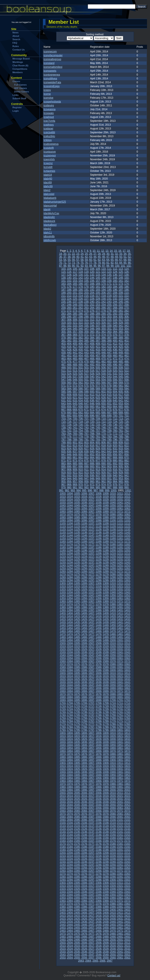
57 (78, 260)
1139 (106, 532)
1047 (91, 505)
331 (63, 326)
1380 (113, 604)
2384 (70, 907)
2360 (113, 898)
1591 (120, 667)
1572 (127, 661)
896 (69, 466)
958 (81, 481)
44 (95, 257)
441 (75, 353)
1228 (99, 559)
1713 (63, 706)
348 (92, 329)
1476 (84, 634)
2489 (106, 937)
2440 (113, 922)
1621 (120, 676)
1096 (84, 520)
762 (126, 431)
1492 (127, 637)
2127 (91, 829)
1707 (91, 703)
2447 (91, 925)
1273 (63, 574)
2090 (113, 817)
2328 (99, 889)
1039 (106, 502)
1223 (63, 559)
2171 (120, 841)
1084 (70, 517)
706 (81, 419)
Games (16, 81)
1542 (127, 652)
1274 (70, 574)
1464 (70, 631)
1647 (91, 685)
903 (109, 466)
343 (63, 329)
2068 (99, 811)
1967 (91, 781)
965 (121, 481)
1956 (84, 778)
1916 (84, 766)
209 (121, 293)
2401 (120, 910)
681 (75, 413)
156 (92, 281)
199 (63, 293)
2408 (99, 913)
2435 (77, 922)
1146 (84, 535)
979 (63, 487)
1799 (106, 730)
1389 (106, 607)
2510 (113, 943)
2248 (99, 865)
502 (81, 368)
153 (75, 281)
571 (63, 386)
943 (63, 478)
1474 (70, 634)
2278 (99, 874)
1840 (113, 742)
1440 (113, 622)
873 (75, 460)
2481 (120, 934)
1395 (77, 610)
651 (109, 404)
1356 (84, 598)
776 (69, 437)
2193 (63, 850)
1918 (99, 766)
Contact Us (19, 50)
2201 (120, 850)
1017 (91, 496)
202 (81, 293)
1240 (113, 562)
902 (103, 466)
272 (69, 311)
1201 (120, 550)
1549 (106, 655)
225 (75, 299)
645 (75, 404)
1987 (91, 787)
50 (121, 257)
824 (69, 448)
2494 (70, 940)
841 (98, 451)
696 (92, 416)
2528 (99, 949)
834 (126, 448)
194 (103, 290)
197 (121, 290)
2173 (63, 844)
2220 (113, 856)
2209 (106, 853)
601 (98, 392)
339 (109, 326)
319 (63, 323)
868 (115, 457)
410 (103, 344)
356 (69, 332)
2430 (113, 919)
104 (69, 269)
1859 (106, 748)
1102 (127, 520)
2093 (63, 820)
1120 (113, 526)
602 (103, 392)
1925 (77, 769)
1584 (70, 667)
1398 (99, 610)
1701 (120, 700)
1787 (91, 727)
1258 (99, 568)
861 (75, 457)
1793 (63, 730)
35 (129, 254)
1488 (99, 637)
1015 (77, 496)
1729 (106, 709)
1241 (120, 562)
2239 (106, 862)
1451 (120, 625)
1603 (63, 673)
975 (109, 484)
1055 (77, 508)
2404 (70, 913)
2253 (63, 868)
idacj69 (48, 183)
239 (86, 302)
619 (63, 398)
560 (69, 383)
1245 (77, 565)
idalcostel (49, 194)
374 (103, 335)
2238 (99, 862)
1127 (91, 529)
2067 (91, 811)
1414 (70, 616)
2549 (106, 955)
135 (109, 275)
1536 (84, 652)
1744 (70, 715)
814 (81, 445)
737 (121, 425)
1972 (127, 781)
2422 (127, 916)
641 (121, 401)
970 (81, 484)
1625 (77, 679)
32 (116, 254)
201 (75, 293)
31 (112, 254)
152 (69, 281)
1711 (120, 703)
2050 (113, 805)
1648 (99, 685)
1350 (113, 595)
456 (92, 356)
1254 (70, 568)
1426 (84, 619)
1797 (91, 730)
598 (81, 392)
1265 (77, 571)
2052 (127, 805)
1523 (63, 649)
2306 (84, 883)
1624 (70, 679)
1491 (120, 637)
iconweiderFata (52, 82)
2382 (127, 904)
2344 (70, 895)
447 (109, 353)
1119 (106, 526)
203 (86, 293)
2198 (99, 850)
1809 (106, 733)
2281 (120, 874)
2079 (106, 814)
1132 (127, 529)
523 (63, 374)
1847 (91, 745)
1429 (106, 619)
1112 (127, 523)
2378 (99, 904)
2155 (77, 838)
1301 (120, 580)
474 (126, 359)
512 (69, 371)
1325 (77, 589)
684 (92, 413)
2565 (95, 961)
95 (95, 266)
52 (129, 257)
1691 (120, 697)
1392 (127, 607)
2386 (84, 907)
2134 (70, 832)
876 (92, 460)
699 (109, 416)
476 (69, 362)
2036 (84, 802)
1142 (127, 532)
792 (92, 440)
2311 (120, 883)
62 (99, 260)
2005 (77, 793)
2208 (99, 853)
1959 (106, 778)
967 (63, 484)
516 (92, 371)
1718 (99, 706)
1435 (77, 622)
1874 (70, 754)
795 (109, 440)
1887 (91, 757)
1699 (106, 700)
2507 (91, 943)
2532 (127, 949)
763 (63, 434)
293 (121, 314)
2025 (77, 799)
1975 (77, 784)
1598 (99, 670)
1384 (70, 607)
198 (126, 290)
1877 (91, 754)
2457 (91, 928)
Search (16, 39)
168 (92, 284)
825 (75, 448)
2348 (99, 895)
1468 (99, 631)
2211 (120, 853)
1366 (84, 601)
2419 (106, 916)
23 (78, 254)
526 (81, 374)
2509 (106, 943)
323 (86, 323)
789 (75, 440)
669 (75, 410)
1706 (84, 703)
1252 (127, 565)
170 (103, 284)
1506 (84, 643)
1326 (84, 589)
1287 (91, 577)
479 (86, 362)
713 (121, 419)
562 (81, 383)
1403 (63, 613)
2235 (77, 862)
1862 (127, 748)
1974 (70, 784)
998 (101, 490)
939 (109, 475)
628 (115, 398)
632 (69, 401)
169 (98, 284)
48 (112, 257)
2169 (106, 841)
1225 (77, 559)
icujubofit (49, 148)
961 (98, 481)
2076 (84, 814)
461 (121, 356)
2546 (84, 955)
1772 (127, 721)
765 (75, 434)
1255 (77, 568)
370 (81, 335)
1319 (106, 586)
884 (69, 463)
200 (69, 293)
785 (121, 437)
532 (115, 374)
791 (86, 440)
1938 (99, 772)
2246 (84, 865)
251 (86, 305)
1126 (84, 529)
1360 (113, 598)
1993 (63, 790)
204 (92, 293)
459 (109, 356)
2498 (99, 940)
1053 (63, 508)
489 (75, 365)
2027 (91, 799)
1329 (106, 589)
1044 (70, 505)
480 (92, 362)
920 (69, 472)
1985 (77, 787)
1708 (99, 703)
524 (69, 374)
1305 (77, 583)
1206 (84, 553)
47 (108, 257)
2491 (120, 937)
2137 (91, 832)
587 (86, 389)
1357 (91, 598)
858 (126, 454)
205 (98, 293)
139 (63, 278)
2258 (99, 868)
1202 (127, 550)
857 (121, 454)
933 (75, 475)
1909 (106, 763)
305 (121, 317)
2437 (91, 922)
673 (98, 410)
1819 (106, 736)
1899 (106, 760)
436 (115, 350)
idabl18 (48, 175)
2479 (106, 934)
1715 (77, 706)
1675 (77, 694)
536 (69, 377)
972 (92, 484)
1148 (99, 535)
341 (121, 326)
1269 (106, 571)
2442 (127, 922)
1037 (91, 502)
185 (121, 287)
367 (63, 335)
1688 (99, 697)
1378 (99, 604)
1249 (106, 565)
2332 (127, 889)
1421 (120, 616)
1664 (70, 691)
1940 (113, 772)
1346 (84, 595)
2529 (106, 949)
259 (63, 308)
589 (98, 389)
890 (103, 463)
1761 (120, 718)
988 (115, 487)
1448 (99, 625)
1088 (99, 517)
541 (98, 377)
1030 (113, 499)
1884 (70, 757)
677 (121, 410)
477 (75, 362)
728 (69, 425)
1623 (63, 679)
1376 (84, 604)
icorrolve (48, 98)
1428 (99, 619)
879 (109, 460)
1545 (77, 655)
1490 (113, 637)
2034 (70, 802)
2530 (113, 949)
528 (92, 374)
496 (115, 365)
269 (121, 308)
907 (63, 469)
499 (63, 368)
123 (109, 272)
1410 (113, 613)
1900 (113, 760)
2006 (84, 793)
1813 (63, 736)
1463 (63, 631)
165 (75, 284)
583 (63, 389)
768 (92, 434)
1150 (113, 535)
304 (115, 317)
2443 (63, 925)
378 (126, 335)
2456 (84, 928)
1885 (77, 757)
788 (69, 440)
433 (98, 350)
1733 (63, 712)
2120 (113, 826)
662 (103, 407)
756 (92, 431)
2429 (106, 919)
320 (69, 323)
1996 (84, 790)
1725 (77, 709)
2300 (113, 880)
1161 (120, 538)
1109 (106, 523)
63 (104, 260)
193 (98, 290)
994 (79, 490)
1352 (127, 595)
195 (109, 290)
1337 (91, 592)
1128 (99, 529)
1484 (70, 637)
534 (126, 374)
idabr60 (48, 179)
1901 (120, 760)
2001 (120, 790)
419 (86, 347)
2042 (127, 802)
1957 (91, 778)
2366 (84, 901)
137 (121, 275)
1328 (99, 589)
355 (63, 332)
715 (63, 422)
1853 (63, 748)
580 (115, 386)
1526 (84, 649)
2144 (70, 835)
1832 (127, 739)
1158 (99, 538)
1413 (63, 616)
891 (109, 463)
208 (115, 293)
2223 (63, 859)
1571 (120, 661)
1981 (120, 784)
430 (81, 350)
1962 (127, 778)
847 (63, 454)
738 (126, 425)
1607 (91, 673)
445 (98, 353)
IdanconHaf (50, 206)
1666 (84, 691)
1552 (127, 655)
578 (103, 386)
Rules (16, 46)
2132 (127, 829)
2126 (84, 829)
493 (98, 365)
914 (103, 469)
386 (103, 338)
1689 (106, 697)
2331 (120, 889)
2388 (99, 907)
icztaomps (49, 171)
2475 (77, 934)
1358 (99, 598)
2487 (91, 937)
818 (103, 445)
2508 (99, 943)
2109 (106, 823)
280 (115, 311)
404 (69, 344)
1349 (106, 595)
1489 (106, 637)
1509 (106, 643)
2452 (127, 925)
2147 (91, 835)
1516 (84, 646)
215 (86, 296)
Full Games (20, 85)
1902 (127, 760)
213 (75, 296)
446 (103, 353)
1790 (113, 727)
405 (75, 344)
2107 (91, 823)
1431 (120, 619)
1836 (84, 742)
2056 (84, 808)
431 (86, 350)
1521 (120, 646)
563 (86, 383)
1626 (84, 679)
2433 (63, 922)
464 (69, 359)
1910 (113, 763)
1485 (77, 637)
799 (63, 442)
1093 (63, 520)
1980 (113, 784)
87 (60, 266)
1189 (106, 547)
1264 (70, 571)
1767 (91, 721)
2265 (77, 871)
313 (98, 320)
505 (98, 368)
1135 (77, 532)
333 (75, 326)
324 (92, 323)
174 (126, 284)
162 (126, 281)
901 (98, 466)
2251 (120, 865)
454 (81, 356)
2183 (63, 847)
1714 (70, 706)
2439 (106, 922)
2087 (91, 817)
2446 (84, 925)
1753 (63, 718)
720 (92, 422)
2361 (120, 898)
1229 (106, 559)
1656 (84, 688)
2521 (120, 946)
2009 (106, 793)
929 (121, 472)
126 (126, 272)
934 (81, 475)
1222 (127, 556)
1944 (70, 775)
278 (103, 311)
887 (86, 463)
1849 (106, 745)
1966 (84, 781)
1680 (113, 694)
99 (112, 266)
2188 (99, 847)
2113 (63, 826)
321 (75, 323)
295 (63, 317)
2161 (120, 838)
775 (63, 437)
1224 (70, 559)
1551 (120, 655)
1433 (63, 622)
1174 (70, 544)
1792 (127, 727)
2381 (120, 904)
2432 (127, 919)
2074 (70, 814)
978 (126, 484)
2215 (77, 856)
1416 (84, 616)
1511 (120, 643)
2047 (91, 805)
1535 (77, 652)
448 (115, 353)
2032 (127, 799)
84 (121, 263)
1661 (120, 688)
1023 (63, 499)
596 (69, 392)
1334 (70, 592)
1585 (77, 667)
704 (69, 419)
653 (121, 404)
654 (126, 404)
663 (109, 407)
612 (92, 395)
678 (126, 410)
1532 (127, 649)
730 (81, 425)
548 (69, 380)
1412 (127, 613)
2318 (99, 886)
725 (121, 422)
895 (63, 466)
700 (115, 416)
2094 (70, 820)
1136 (84, 532)
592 (115, 389)
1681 (120, 694)
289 (98, 314)
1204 (70, 553)
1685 (77, 697)
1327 (91, 589)
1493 (63, 640)
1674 (70, 694)
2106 (84, 823)
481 (98, 362)
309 (75, 320)
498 (126, 365)
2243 (63, 865)
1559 (106, 658)
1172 (127, 541)
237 (75, 302)
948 (92, 478)
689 (121, 413)
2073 (63, 814)
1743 (63, 715)
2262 (127, 868)
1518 (99, 646)
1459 (106, 628)
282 (126, 311)
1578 (99, 664)
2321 (120, 886)
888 (92, 463)
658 (81, 407)
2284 (70, 877)
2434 (70, 922)
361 (98, 332)
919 (63, 472)
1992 (127, 787)
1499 (106, 640)
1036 (84, 502)
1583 (63, 667)
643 (63, 404)
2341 (120, 892)
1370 (113, 601)
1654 (70, 688)
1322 (127, 586)
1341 (120, 592)
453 (75, 356)
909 (75, 469)
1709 (106, 703)
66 (116, 260)
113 (121, 269)
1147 (91, 535)
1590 (113, 667)
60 (91, 260)
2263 (63, 871)
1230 (113, 559)
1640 (113, 682)
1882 (127, 754)
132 (92, 275)
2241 (120, 862)
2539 (106, 952)
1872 (127, 751)
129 (75, 275)
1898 (99, 760)
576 (92, 386)
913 (98, 469)
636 (92, 401)
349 (98, 329)
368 (69, 335)
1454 (70, 628)
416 (69, 347)
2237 (91, 862)
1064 (70, 511)
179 (86, 287)
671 (86, 410)
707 (86, 419)
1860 (113, 748)
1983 (63, 787)
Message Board (21, 59)
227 (86, 299)
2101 (120, 820)
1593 (63, 670)
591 (109, 389)
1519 (106, 646)
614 (103, 395)
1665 (77, 691)
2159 (106, 838)
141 (75, 278)
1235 (77, 562)
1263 (63, 571)
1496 (84, 640)
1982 (127, 784)
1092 (127, 517)
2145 (77, 835)
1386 (84, 607)
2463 (63, 931)
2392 (127, 907)
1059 (106, 508)
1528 (99, 649)
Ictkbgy (48, 140)
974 (103, 484)
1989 (106, 787)
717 (75, 422)
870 (126, 457)
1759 (106, 718)
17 (124, 251)
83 (116, 263)
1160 (113, 538)
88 (65, 266)
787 (63, 440)
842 (103, 451)
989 (121, 487)
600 (92, 392)
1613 (63, 676)
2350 (113, 895)
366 (126, 332)
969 (75, 484)
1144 (70, 535)
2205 (77, 853)
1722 (127, 706)
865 (98, 457)
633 (75, 401)
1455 (77, 628)
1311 (120, 583)
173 (121, 284)
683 (86, 413)
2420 (113, 916)
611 (86, 395)
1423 (63, 619)
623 (86, 398)
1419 (106, 616)
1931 (120, 769)
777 (75, 437)
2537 (91, 952)
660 (92, 407)
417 (75, 347)
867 (109, 457)
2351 (120, 895)
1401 (120, 610)
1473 (63, 634)
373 (98, 335)
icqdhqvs (49, 125)
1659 (106, 688)
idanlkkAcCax (51, 213)
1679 (106, 694)
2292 (127, 877)
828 (92, 448)
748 (115, 428)
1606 (84, 673)
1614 (70, 676)
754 (81, 431)
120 (92, 272)
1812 (127, 733)
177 (75, 287)
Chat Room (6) (20, 65)
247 (63, 305)
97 (104, 266)
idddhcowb (50, 240)
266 (103, 308)
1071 (120, 511)
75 (82, 263)
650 (103, 404)
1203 (63, 553)
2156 (84, 838)
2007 (91, 793)
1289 (106, 577)
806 (103, 442)
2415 (77, 916)
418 (81, 347)
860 (69, 457)
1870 (113, 751)
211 (63, 296)
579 (109, 386)
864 (92, 457)
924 (92, 472)
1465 (77, 631)
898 (81, 466)
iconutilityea (50, 79)
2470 (113, 931)
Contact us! (114, 976)
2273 (63, 874)
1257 (91, 568)
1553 (63, 658)
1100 (113, 520)
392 (69, 341)
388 (115, 338)
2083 (63, 817)
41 (82, 257)
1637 (91, 682)
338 (103, 326)
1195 (77, 550)
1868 (99, 751)
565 (98, 383)
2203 (63, 853)
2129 (106, 829)
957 (75, 481)
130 (81, 275)
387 (109, 338)
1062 (127, 508)
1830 (113, 739)
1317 (91, 586)
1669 (106, 691)
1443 (63, 625)
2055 (77, 808)
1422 (127, 616)
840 (92, 451)
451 (63, 356)
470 (103, 359)
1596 (84, 670)
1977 (91, 784)
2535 (77, 952)
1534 (70, 652)
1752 (127, 715)
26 (91, 254)
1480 (113, 634)
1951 (120, 775)
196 (115, 290)
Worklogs (18, 62)
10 (94, 251)
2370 (113, 901)
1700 (113, 700)
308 (69, 320)
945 (75, 478)
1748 (99, 715)
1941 (120, 772)
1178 (99, 544)
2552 (127, 955)
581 (121, 386)
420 (92, 347)
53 (60, 260)
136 (115, 275)
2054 (70, 808)
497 (121, 365)
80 (104, 263)
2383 (63, 907)
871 (63, 460)
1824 (70, 739)
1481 (120, 634)
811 (63, 445)
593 (121, 389)
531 (109, 374)
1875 (77, 754)
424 (115, 347)
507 (109, 368)
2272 (127, 871)
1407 (91, 613)
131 (86, 275)
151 (63, 281)
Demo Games (22, 92)
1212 (127, 553)
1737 (91, 712)
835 (63, 451)
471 (109, 359)
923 (86, 472)
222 (126, 296)
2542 (127, 952)
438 (126, 350)
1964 (70, 781)
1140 (113, 532)
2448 (99, 925)
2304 (70, 883)
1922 (127, 766)
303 (109, 317)
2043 (63, 805)
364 (115, 332)
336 (92, 326)
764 (69, 434)
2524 (70, 949)
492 (92, 365)
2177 (91, 844)
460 (115, 356)
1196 (84, 550)
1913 (63, 766)
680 (69, 413)
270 (126, 308)
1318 (99, 586)
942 (126, 475)
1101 (120, 520)
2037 (91, 802)
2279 (106, 874)
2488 (99, 937)
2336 (84, 892)
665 (121, 407)
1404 (70, 613)
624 (92, 398)
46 (104, 257)
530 (103, 374)
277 (98, 311)
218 (103, 296)
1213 (63, 556)
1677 (91, 694)
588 (92, 389)
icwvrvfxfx (49, 159)
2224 (70, 859)
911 (86, 469)
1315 (77, 586)
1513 (63, 646)
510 (126, 368)
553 (98, 380)
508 (115, 368)
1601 (120, 670)
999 (107, 490)
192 (92, 290)
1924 (70, 769)
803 (86, 442)
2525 (77, 949)
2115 (77, 826)
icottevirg (49, 105)
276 (92, 311)
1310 (113, 583)
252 (92, 305)
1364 (70, 601)
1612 (127, 673)
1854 (70, 748)
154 (81, 281)
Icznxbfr (48, 167)
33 (121, 254)
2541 (120, 952)
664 (115, 407)
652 (115, 404)
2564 (88, 961)
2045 (77, 805)
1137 (91, 532)
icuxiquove (50, 152)
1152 (127, 535)
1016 (84, 496)
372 (92, 335)
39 (73, 257)
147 (109, 278)
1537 (91, 652)
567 (109, 383)
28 (99, 254)
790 (81, 440)
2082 (127, 814)
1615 (77, 676)
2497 (91, 940)
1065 (77, 511)
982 (81, 487)
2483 (63, 937)
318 (126, 320)
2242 (127, 862)
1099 (106, 520)
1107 (91, 523)
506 (103, 368)
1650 (113, 685)
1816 (84, 736)
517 (98, 371)
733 (98, 425)
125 (121, 272)
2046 (84, 805)
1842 (127, 742)
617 (121, 395)
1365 (77, 601)
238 (81, 302)
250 (81, 305)
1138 (99, 532)
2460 (113, 928)
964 (115, 481)
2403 (63, 913)
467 (86, 359)
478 (81, 362)
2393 (63, 910)
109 (98, 269)
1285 (77, 577)
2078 (99, 814)
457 (98, 356)
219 (109, 296)
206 (103, 293)
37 (65, 257)
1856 (84, 748)
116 (69, 272)
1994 (70, 790)
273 (75, 311)
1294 (70, 580)
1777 (91, 724)
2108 (99, 823)
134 (103, 275)
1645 (77, 685)
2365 (77, 901)
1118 (99, 526)
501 (75, 368)
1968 (99, 781)
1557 (91, 658)
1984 (70, 787)
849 (75, 454)
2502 (127, 940)
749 (121, 428)
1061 (120, 508)
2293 (63, 880)
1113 (63, 526)
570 (126, 383)
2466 (84, 931)
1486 (84, 637)
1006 (84, 493)
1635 (77, 682)
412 (115, 344)
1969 (106, 781)
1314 (70, 586)
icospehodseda (52, 102)
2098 (99, 820)
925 (98, 472)
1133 (63, 532)
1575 (77, 664)
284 (69, 314)
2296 (84, 880)
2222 (127, 856)
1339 (106, 592)
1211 (120, 553)
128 (69, 275)
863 (86, 457)
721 (98, 422)
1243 (63, 565)
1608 (99, 673)
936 (92, 475)
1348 (99, 595)
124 (115, 272)
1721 (120, 706)
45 (99, 257)
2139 (106, 832)
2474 (70, 934)
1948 (99, 775)
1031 (120, 499)
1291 (120, 577)
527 (86, 374)
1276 (84, 574)
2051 (120, 805)
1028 (99, 499)
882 (126, 460)
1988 (99, 787)
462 (126, 356)
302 (103, 317)
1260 (113, 568)
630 (126, 398)
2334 (70, 892)
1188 (99, 547)
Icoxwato (49, 113)
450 (126, 353)
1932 (127, 769)
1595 (77, 670)
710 (103, 419)
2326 (84, 889)
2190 (113, 847)
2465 (77, 931)
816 (92, 445)
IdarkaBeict (50, 225)
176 (69, 287)
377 (121, 335)
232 (115, 299)
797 (121, 440)
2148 (99, 835)
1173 (63, 544)
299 (86, 317)
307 (63, 320)
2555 (77, 958)
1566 (84, 661)
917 (121, 469)
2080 (113, 814)
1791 (120, 727)
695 (86, 416)
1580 (113, 664)
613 (98, 395)
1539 (106, 652)
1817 (91, 736)
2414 (70, 916)
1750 (113, 715)
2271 (120, 871)
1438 (99, 622)
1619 (106, 676)
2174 (70, 844)
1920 (113, 766)
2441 (120, 922)
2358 (99, 898)
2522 (127, 946)
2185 (77, 847)
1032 (127, 499)
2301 (120, 880)
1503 (63, 643)
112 (115, 269)
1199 (106, 550)
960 (92, 481)
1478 (99, 634)
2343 (63, 895)
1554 (70, 658)
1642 (127, 682)
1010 (113, 493)
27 (95, 254)
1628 (99, 679)
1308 (99, 583)
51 (125, 257)
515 (86, 371)
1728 (99, 709)
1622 (127, 676)
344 (69, 329)
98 (108, 266)
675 (109, 410)
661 (98, 407)
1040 (113, 502)
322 (81, 323)
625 (98, 398)
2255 (77, 868)
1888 (99, 757)
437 (121, 350)
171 (109, 284)
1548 (99, 655)
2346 (84, 895)
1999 (106, 790)
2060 (113, 808)
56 (73, 260)
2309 (106, 883)
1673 (63, 694)
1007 (91, 493)
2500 (113, 940)
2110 (113, 823)
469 (98, 359)
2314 (70, 886)
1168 (99, 541)
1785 (77, 727)
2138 (99, 832)
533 (121, 374)
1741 (120, 712)
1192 (127, 547)
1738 (99, 712)
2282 (127, 874)
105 (75, 269)
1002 (128, 490)
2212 (127, 853)
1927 (91, 769)
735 (109, 425)
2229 (106, 859)
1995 (77, 790)
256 (115, 305)
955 (63, 481)
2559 (106, 958)
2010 (113, 793)
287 (86, 314)
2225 (77, 859)
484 (115, 362)
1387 (91, 607)
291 (109, 314)
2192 (127, 847)
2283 (63, 877)
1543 (63, 655)
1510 (113, 643)
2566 (102, 961)
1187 (91, 547)
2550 (113, 955)
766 (81, 434)
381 (75, 338)
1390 (113, 607)
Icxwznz (48, 163)
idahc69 (48, 186)
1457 (91, 628)
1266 (84, 571)
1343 (63, 595)
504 (92, 368)
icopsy (47, 90)
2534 (70, 952)
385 (98, 338)
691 (63, 416)
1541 (120, 652)
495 (109, 365)
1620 (113, 676)
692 (69, 416)
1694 (70, 700)
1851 (120, 745)
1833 (63, 742)
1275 (77, 574)
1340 (113, 592)
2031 (120, 799)
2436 (84, 922)
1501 (120, 640)
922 (81, 472)
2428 (99, 919)
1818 (99, 736)
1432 (127, 619)
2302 (127, 880)
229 (98, 299)
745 (98, 428)
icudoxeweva (51, 144)
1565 (77, 661)
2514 (70, 946)
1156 (84, 538)
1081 (120, 514)
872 (69, 460)
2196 (84, 850)
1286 (84, 577)
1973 (63, 784)
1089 (106, 517)
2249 (106, 865)
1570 (113, 661)
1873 (63, 754)
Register (17, 107)
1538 (99, 652)
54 (65, 260)
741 (75, 428)
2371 (120, 901)
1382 (127, 604)
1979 (106, 784)
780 (92, 437)
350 (103, 329)
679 (63, 413)
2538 (99, 952)
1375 (77, 604)
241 (98, 302)
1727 (91, 709)
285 (75, 314)
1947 (91, 775)
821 (121, 445)
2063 (63, 811)
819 (109, 445)
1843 (63, 745)
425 (121, 347)
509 (121, 368)
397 (98, 341)
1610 (113, 673)
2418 (99, 916)
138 (126, 275)
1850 (113, 745)
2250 (113, 865)
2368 (99, 901)
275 (86, 311)
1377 (91, 604)
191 (86, 290)
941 (121, 475)
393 (75, 341)
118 (81, 272)
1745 (77, 715)
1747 (91, 715)
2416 (84, 916)
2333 (63, 892)
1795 (77, 730)
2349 (106, 895)
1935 (77, 772)
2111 (120, 823)
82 (112, 263)
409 (98, 344)
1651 (120, 685)
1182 (127, 544)
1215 (77, 556)
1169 (106, 541)
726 (126, 422)
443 (86, 353)
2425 (77, 919)
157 (98, 281)
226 (81, 299)
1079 (106, 514)
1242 (127, 562)
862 (81, 457)
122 (103, 272)
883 (63, 463)
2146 (84, 835)
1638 (99, 682)
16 (120, 251)
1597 (91, 670)
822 (126, 445)
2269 (106, 871)
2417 (91, 916)
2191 (120, 847)
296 (69, 317)
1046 (84, 505)
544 (115, 377)
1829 (106, 739)
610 (81, 395)
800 (69, 442)
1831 (120, 739)
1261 (120, 568)
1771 (120, 721)
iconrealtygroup (52, 59)
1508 (99, 643)
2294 (70, 880)
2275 (77, 874)
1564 (70, 661)
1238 (99, 562)
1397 (91, 610)
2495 (77, 940)
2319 (106, 886)
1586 (84, 667)
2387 (91, 907)
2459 (106, 928)
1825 (77, 739)
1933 (63, 772)
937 (98, 475)
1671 (120, 691)
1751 (120, 715)
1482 (127, 634)
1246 (84, 565)
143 (86, 278)
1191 (120, 547)
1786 (84, 727)
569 (121, 383)
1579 (106, 664)
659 (86, 407)
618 (126, 395)
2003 (63, 793)
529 (98, 374)
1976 (84, 784)
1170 (113, 541)
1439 (106, 622)
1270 (113, 571)
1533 (63, 652)
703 (63, 419)
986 (103, 487)
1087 (91, 517)
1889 (106, 757)
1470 (113, 631)
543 (109, 377)
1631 (120, 679)
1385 (77, 607)
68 (125, 260)
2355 (77, 898)
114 (126, 269)
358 (81, 332)
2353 (63, 898)
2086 (84, 817)
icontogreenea (52, 75)
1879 (106, 754)
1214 (70, 556)
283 (63, 314)
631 (63, 401)
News (15, 33)
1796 (84, 730)
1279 (106, 574)
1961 (120, 778)
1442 (127, 622)
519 (109, 371)
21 (69, 254)
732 (92, 425)
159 (109, 281)
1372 (127, 601)
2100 (113, 820)
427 (63, 350)
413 (121, 344)
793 (98, 440)
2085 (77, 817)
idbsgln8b (49, 236)
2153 (63, 838)
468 (92, 359)
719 (86, 422)
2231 (120, 859)
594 (126, 389)
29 (104, 254)
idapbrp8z (49, 217)
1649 (106, 685)
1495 (77, 640)
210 (126, 293)
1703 (63, 703)
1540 (113, 652)
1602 (127, 670)
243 (109, 302)
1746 (84, 715)
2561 (120, 958)
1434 (70, 622)
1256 (84, 568)
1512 (127, 643)
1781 (120, 724)
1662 (127, 688)
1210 (113, 553)
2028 (99, 799)
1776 (84, 724)
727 (63, 425)
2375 (77, 904)
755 (86, 431)
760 (115, 431)
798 (126, 440)
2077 (91, 814)
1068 (99, 511)
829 (98, 448)
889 (98, 463)
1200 (113, 550)
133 (98, 275)
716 (69, 422)
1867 (91, 751)
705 (75, 419)
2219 (106, 856)
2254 (70, 868)
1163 (63, 541)
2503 (63, 943)
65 (112, 260)
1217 (91, 556)
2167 (91, 841)
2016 (84, 796)
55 (69, 260)
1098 (99, 520)
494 (103, 365)
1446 (84, 625)
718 (81, 422)
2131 (120, 829)
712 (115, 419)
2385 (77, 907)
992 (67, 490)
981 (75, 487)
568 (115, 383)
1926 (84, 769)
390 (126, 338)
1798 (99, 730)
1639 (106, 682)
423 (109, 347)
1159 (106, 538)
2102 (127, 820)
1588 (99, 667)
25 (86, 254)
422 (103, 347)
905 (121, 466)
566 (103, 383)
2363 (63, 901)
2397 (91, 910)
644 (69, 404)
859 (63, 457)
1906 (84, 763)
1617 (91, 676)
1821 (120, 736)
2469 (106, 931)
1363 (63, 601)
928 (115, 472)
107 (86, 269)
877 (98, 460)
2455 (77, 928)
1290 (113, 577)
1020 (113, 496)
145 (98, 278)
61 (95, 260)
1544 (70, 655)
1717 (91, 706)
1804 (70, 733)
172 (115, 284)
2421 (120, 916)
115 (63, 272)
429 (75, 350)
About (16, 36)
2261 (120, 868)
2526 (84, 949)
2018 (99, 796)
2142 (127, 832)
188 (69, 290)
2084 (70, 817)
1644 (70, 685)
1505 (77, 643)
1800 (113, 730)
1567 (91, 661)
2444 (70, 925)
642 (126, 401)
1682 (127, 694)
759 (109, 431)
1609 (106, 673)
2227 (91, 859)
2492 (127, 937)
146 (103, 278)
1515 (77, 646)
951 (109, 478)
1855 (77, 748)
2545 (77, 955)
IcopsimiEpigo (52, 86)
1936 (84, 772)
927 (109, 472)
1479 (106, 634)
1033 (63, 502)
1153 (63, 538)
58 (82, 260)
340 (115, 326)
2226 (84, 859)
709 (98, 419)
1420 (113, 616)
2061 (120, 808)
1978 (99, 784)
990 (126, 487)
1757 (91, 718)
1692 (127, 697)
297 (75, 317)
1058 (99, 508)
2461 (120, 928)
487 (63, 365)
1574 (70, 664)
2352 (127, 895)
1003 (63, 493)
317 (121, 320)
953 (121, 478)
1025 (77, 499)
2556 (84, 958)
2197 (91, 850)
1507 (91, 643)
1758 (99, 718)
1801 (120, 730)
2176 (84, 844)
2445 (77, 925)
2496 (84, 940)
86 (129, 263)
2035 (77, 802)
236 (69, 302)
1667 (91, 691)
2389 (106, 907)
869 (121, 457)
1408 (99, 613)
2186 (84, 847)
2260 (113, 868)
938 (103, 475)
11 (98, 251)
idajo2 (47, 190)
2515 (77, 946)
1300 (113, 580)
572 (69, 386)
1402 (127, 610)
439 (63, 353)
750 (126, 428)
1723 (63, 709)
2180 (113, 844)
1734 (70, 712)
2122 (127, 826)
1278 (99, 574)
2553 (63, 958)
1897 (91, 760)
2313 (63, 886)
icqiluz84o (49, 136)
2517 (91, 946)
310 (81, 320)
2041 (120, 802)
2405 (77, 913)
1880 (113, 754)
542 (103, 377)
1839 (106, 742)
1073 (63, 514)
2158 (99, 838)
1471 (120, 631)
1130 (113, 529)
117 (75, 272)
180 (92, 287)
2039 (106, 802)
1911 (120, 763)
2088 (99, 817)
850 (81, 454)
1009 (106, 493)
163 (63, 284)
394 (81, 341)
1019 (106, 496)
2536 (84, 952)
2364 (70, 901)
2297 (91, 880)
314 (103, 320)
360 (92, 332)
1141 (120, 532)
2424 (70, 919)
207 (109, 293)
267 (109, 308)
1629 (106, 679)
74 (78, 263)
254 (103, 305)
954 (126, 478)
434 (103, 350)
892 (115, 463)
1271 (120, 571)
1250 (113, 565)
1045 (77, 505)
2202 (127, 850)
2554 (70, 958)
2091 (120, 817)
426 (126, 347)
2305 (77, 883)
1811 (120, 733)
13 (107, 251)
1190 (113, 547)
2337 (91, 892)
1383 (63, 607)
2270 (113, 871)
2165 (77, 841)
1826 (84, 739)
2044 (70, 805)
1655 (77, 688)
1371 (120, 601)
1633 (63, 682)
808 (115, 442)
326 (103, 323)
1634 (70, 682)
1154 (70, 538)
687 (109, 413)
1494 (70, 640)
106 (81, 269)
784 (115, 437)
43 (91, 257)
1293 (63, 580)
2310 (113, 883)
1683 (63, 697)
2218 (99, 856)
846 (126, 451)
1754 (70, 718)
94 (91, 266)
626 (103, 398)
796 (115, 440)
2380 (113, 904)
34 (125, 254)
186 (126, 287)
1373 (63, 604)
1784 (70, 727)
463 (63, 359)
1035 (77, 502)
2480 (113, 934)
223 (63, 299)
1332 (127, 589)
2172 (127, 841)
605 (121, 392)
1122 (127, 526)
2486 (84, 937)
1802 (127, 730)
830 (103, 448)
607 (63, 395)
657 (75, 407)
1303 (63, 583)
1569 (106, 661)
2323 (63, 889)
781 (98, 437)
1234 (70, 562)
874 (81, 460)
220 (115, 296)
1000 (114, 490)
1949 (106, 775)
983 (86, 487)
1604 (70, 673)
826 (81, 448)
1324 (70, 589)
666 (126, 407)
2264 (70, 871)
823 (63, 448)
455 (86, 356)
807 (109, 442)
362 (103, 332)
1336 (84, 592)
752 (69, 431)
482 (103, 362)
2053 (63, 808)
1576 (84, 664)
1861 (120, 748)
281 (121, 311)
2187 (91, 847)
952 (115, 478)
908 (69, 469)
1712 (127, 703)
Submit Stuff (19, 98)
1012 (127, 493)
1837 (91, 742)
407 (86, 344)
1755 (77, 718)
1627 (91, 679)
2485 (77, 937)
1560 (113, 658)
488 (69, 365)
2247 (91, 865)
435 (109, 350)
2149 (106, 835)
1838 (99, 742)
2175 (77, 844)
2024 (70, 799)
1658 (99, 688)
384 (92, 338)
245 (121, 302)
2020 (113, 796)
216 (92, 296)
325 (98, 323)
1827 (91, 739)
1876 (84, 754)
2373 (63, 904)
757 (98, 431)
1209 (106, 553)
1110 (113, 523)
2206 (84, 853)
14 (111, 251)
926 (103, 472)
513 (75, 371)
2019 (106, 796)
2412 (127, 913)
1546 (84, 655)
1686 (84, 697)
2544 (70, 955)
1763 (63, 721)
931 (63, 475)
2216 (84, 856)
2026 (84, 799)
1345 (77, 595)
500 (69, 368)
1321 (120, 586)
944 (69, 478)
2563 (81, 961)
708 (92, 419)
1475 (77, 634)
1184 (70, 547)
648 (92, 404)
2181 (120, 844)
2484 (70, 937)
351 (109, 329)
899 (86, 466)
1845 (77, 745)
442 (81, 353)
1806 (84, 733)
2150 (113, 835)
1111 (120, 523)
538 (81, 377)
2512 (127, 943)
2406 (84, 913)
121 (98, 272)
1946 (84, 775)
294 (126, 314)
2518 (99, 946)
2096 (84, 820)
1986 (84, 787)
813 (75, 445)
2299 (106, 880)
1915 (77, 766)
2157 (91, 838)
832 (115, 448)
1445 (77, 625)
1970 (113, 781)
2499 (106, 940)
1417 (91, 616)
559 (63, 383)
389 (121, 338)
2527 (91, 949)
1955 (77, 778)
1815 (77, 736)
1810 (113, 733)
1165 (77, 541)
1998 (99, 790)
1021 (120, 496)
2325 (77, 889)
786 (126, 437)
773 (121, 434)
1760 (113, 718)
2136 (84, 832)
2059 (106, 808)
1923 (63, 769)
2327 (91, 889)
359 (86, 332)
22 (73, 254)
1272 (127, 571)
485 (121, 362)
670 (81, 410)
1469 (106, 631)
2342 (127, 892)
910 (81, 469)
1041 (120, 502)
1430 (113, 619)
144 (92, 278)
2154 (70, 838)
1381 (120, 604)
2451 (120, 925)
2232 (127, 859)
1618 (99, 676)
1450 (113, 625)
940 (115, 475)
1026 (84, 499)
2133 (63, 832)
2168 (99, 841)
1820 (113, 736)
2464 (70, 931)
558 (126, 380)
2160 (113, 838)
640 (115, 401)
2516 (84, 946)
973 (98, 484)
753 (75, 431)
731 (86, 425)
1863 (63, 751)
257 (121, 305)
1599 (106, 670)
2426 (84, 919)
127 (63, 275)
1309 (106, 583)
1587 (91, 667)
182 (103, 287)
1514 (70, 646)
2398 (99, 910)
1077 (91, 514)
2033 (63, 802)
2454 (70, 928)
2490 (113, 937)
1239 (106, 562)
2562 (127, 958)
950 (103, 478)
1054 (70, 508)
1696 (84, 700)
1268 (99, 571)
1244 (70, 565)
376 (115, 335)
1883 (63, 757)
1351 (120, 595)
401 (121, 341)
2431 (120, 919)
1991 (120, 787)
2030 (113, 799)
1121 (120, 526)
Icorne (47, 94)
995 (84, 490)
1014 (70, 496)
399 (109, 341)
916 (115, 469)
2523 (63, 949)
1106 (84, 523)
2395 (77, 910)
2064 (70, 811)
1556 (84, 658)
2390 (113, 907)
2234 (70, 862)
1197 (91, 550)
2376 (84, 904)
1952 (127, 775)
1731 (120, 709)
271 (63, 311)
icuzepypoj (50, 156)
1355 (77, 598)
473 (121, 359)
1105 (77, 523)
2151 (120, 835)
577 (98, 386)
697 (98, 416)
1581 (120, 664)
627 (109, 398)
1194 (70, 550)
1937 (91, 772)
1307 (91, 583)
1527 (91, 649)
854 (103, 454)
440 (69, 353)
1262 (127, 568)
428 (69, 350)
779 (86, 437)
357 (75, 332)
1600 (113, 670)
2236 (84, 862)
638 (103, 401)
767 (86, 434)
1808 (99, 733)
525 (75, 374)
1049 (106, 505)
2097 (91, 820)
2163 (63, 841)
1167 (91, 541)
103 (63, 269)
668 (69, 410)
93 (86, 266)
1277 (91, 574)
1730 (113, 709)
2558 (99, 958)
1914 (70, 766)
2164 (70, 841)
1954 (70, 778)
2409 (106, 913)
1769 (106, 721)
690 (126, 413)
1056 (84, 508)
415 (63, 347)
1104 (70, 523)
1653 (63, 688)
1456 (84, 628)
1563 (63, 661)
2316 (84, 886)
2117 (91, 826)
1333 (63, 592)
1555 (77, 658)
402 (126, 341)
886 (81, 463)
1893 (63, 760)
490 (81, 365)
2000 (113, 790)
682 (81, 413)
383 (86, 338)
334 (81, 326)
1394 (70, 610)
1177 (91, 544)
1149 (106, 535)
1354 (70, 598)
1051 (120, 505)
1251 (120, 565)
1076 (84, 514)
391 (63, 341)
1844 (70, 745)
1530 (113, 649)
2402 (127, 910)
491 (86, 365)
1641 (120, 682)
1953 (63, 778)
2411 (120, 913)
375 (109, 335)
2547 (91, 955)
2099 (106, 820)
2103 (63, 823)
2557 (91, 958)
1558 (99, 658)
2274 (70, 874)
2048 (99, 805)
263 (86, 308)
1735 (77, 712)
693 (75, 416)
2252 (127, 865)
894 (126, 463)
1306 (84, 583)
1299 (106, 580)
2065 (77, 811)
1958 (99, 778)
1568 (99, 661)
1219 (106, 556)
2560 (113, 958)
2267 (91, 871)
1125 (77, 529)
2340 (113, 892)
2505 (77, 943)
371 (86, 335)
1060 (113, 508)
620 (69, 398)
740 (69, 428)
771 (109, 434)
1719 (106, 706)
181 (98, 287)
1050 (113, 505)
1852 (127, 745)
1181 (120, 544)
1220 (113, 556)
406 (81, 344)
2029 (106, 799)
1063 (63, 511)
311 (86, 320)
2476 (84, 934)
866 (103, 457)
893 (121, 463)
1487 (91, 637)
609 (75, 395)
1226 (84, 559)
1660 (113, 688)
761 (121, 431)
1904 (70, 763)
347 (86, 329)
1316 (84, 586)
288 (92, 314)
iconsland (49, 63)
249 (75, 305)
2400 (113, 910)
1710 (113, 703)
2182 (127, 844)
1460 (113, 628)
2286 (84, 877)
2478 (99, 934)
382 (81, 338)
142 (81, 278)
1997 (91, 790)
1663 (63, 691)
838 (81, 451)
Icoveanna (49, 109)
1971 (120, 781)
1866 (84, 751)
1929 (106, 769)
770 (103, 434)
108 (92, 269)
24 (82, 254)
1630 (113, 679)
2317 (91, 886)
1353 (63, 598)
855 (109, 454)
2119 (106, 826)
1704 (70, 703)
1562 (127, 658)
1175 (77, 544)
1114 (70, 526)
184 (115, 287)
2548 (99, 955)
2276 (84, 874)
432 (92, 350)
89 (69, 266)
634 (81, 401)
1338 (99, 592)
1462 (127, 628)
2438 (99, 922)
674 (103, 410)
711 (109, 419)
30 (108, 254)
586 (81, 389)
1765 (77, 721)
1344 (70, 595)
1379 (106, 604)
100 (117, 266)
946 (81, 478)
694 (81, 416)
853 (98, 454)
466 (81, 359)
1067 (91, 511)
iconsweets (50, 71)
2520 (113, 946)
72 (69, 263)
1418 (99, 616)
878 (103, 460)
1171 (120, 541)
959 (86, 481)
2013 (63, 796)
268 (115, 308)
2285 (77, 877)
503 (86, 368)
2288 (99, 877)
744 (92, 428)
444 (92, 353)
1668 (99, 691)
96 (99, 266)
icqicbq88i (49, 132)
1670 (113, 691)
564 (92, 383)
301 (98, 317)
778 (81, 437)
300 (92, 317)
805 (98, 442)
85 (125, 263)
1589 (106, 667)
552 (92, 380)
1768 (99, 721)
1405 (77, 613)
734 (103, 425)
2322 (127, 886)
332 (69, 326)
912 (92, 469)
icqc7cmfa (49, 121)
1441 (120, 622)
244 (115, 302)
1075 (77, 514)
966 (126, 481)
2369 (106, 901)
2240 (113, 862)
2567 (110, 961)
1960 (113, 778)
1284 (70, 577)
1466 (84, 631)
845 (121, 451)
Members (17, 72)
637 (98, 401)
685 (98, 413)
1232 (127, 559)
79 (99, 263)
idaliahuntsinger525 (55, 202)
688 (115, 413)
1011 (120, 493)
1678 (99, 694)
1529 (106, 649)
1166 (84, 541)
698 (103, 416)
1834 (70, 742)
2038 (99, 802)
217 (98, 296)
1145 (77, 535)
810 (126, 442)
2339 (106, 892)
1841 (120, 742)
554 (103, 380)
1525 (77, 649)
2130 (113, 829)
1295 (77, 580)
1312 (127, 583)
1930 (113, 769)
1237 (91, 562)
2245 (77, 865)
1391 (120, 607)
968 (69, 484)
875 (86, 460)
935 (86, 475)
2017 (91, 796)
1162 (127, 538)
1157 (91, 538)
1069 (106, 511)
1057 (91, 508)
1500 (113, 640)
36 (60, 257)
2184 (70, 847)
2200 (113, 850)
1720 (113, 706)
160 (115, 281)
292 (115, 314)
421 (98, 347)
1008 (99, 493)
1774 (70, 724)
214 (81, 296)
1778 (99, 724)
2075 (77, 814)
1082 (127, 514)
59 (86, 260)
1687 (91, 697)
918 (126, 469)
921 (75, 472)
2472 (127, 931)
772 (115, 434)
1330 (113, 589)
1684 (70, 697)
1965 (77, 781)
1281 (120, 574)
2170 (113, 841)
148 (115, 278)
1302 (127, 580)
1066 (84, 511)
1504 (70, 643)
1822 (127, 736)
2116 (84, 826)
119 (86, 272)
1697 (91, 700)
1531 (120, 649)
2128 (99, 829)
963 (109, 481)
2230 (113, 859)
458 (103, 356)
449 (121, 353)
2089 (106, 817)
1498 (99, 640)
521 (121, 371)
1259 (106, 568)
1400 (113, 610)
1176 (84, 544)
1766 (84, 721)
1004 (70, 493)
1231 (120, 559)
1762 (127, 718)
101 (123, 266)
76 (86, 263)
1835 (77, 742)
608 (69, 395)
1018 (99, 496)
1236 (84, 562)
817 (98, 445)
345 (75, 329)
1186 (84, 547)
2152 (127, 835)
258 (126, 305)
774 (126, 434)
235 (63, 302)
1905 (77, 763)
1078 (99, 514)
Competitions (20, 69)
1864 (70, 751)
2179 (106, 844)
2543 (63, 955)
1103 (63, 523)
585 (75, 389)
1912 (127, 763)
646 (81, 404)
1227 (91, 559)
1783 (63, 727)
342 (126, 326)
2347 (91, 895)
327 (109, 323)
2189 (106, 847)
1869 (106, 751)
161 (121, 281)
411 (109, 344)
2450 (113, 925)
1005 (77, 493)
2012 (127, 793)
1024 (70, 499)
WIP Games (20, 88)
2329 (106, 889)
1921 (120, 766)
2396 (84, 910)
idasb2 (47, 229)
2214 (70, 856)
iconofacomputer (53, 55)
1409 (106, 613)
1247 (91, 565)
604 (115, 392)
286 (81, 314)
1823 (63, 739)
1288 (99, 577)
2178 (99, 844)
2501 (120, 940)
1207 (91, 553)
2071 (120, 811)
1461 (120, 628)
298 (81, 317)
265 (98, 308)
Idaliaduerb (50, 198)
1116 (84, 526)
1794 (70, 730)
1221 (120, 556)
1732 (127, 709)
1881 (120, 754)
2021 (120, 796)
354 (126, 329)
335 (86, 326)
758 (103, 431)
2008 (99, 793)
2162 (127, 838)
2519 (106, 946)
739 (63, 428)
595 (63, 392)
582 (126, 386)
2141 (120, 832)
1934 (70, 772)
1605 (77, 673)
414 (126, 344)
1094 (70, 520)
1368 (99, 601)
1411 (120, 613)
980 (69, 487)
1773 (63, 724)
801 (75, 442)
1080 (113, 514)
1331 (120, 589)
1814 (70, 736)
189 (75, 290)
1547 (91, 655)
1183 (63, 547)
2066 (84, 811)
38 (69, 257)
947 (86, 478)
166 (81, 284)
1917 (91, 766)
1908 (99, 763)
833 (121, 448)
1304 (70, 583)
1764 (70, 721)
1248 (99, 565)
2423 (63, 919)
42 (86, 257)
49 (116, 257)
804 (92, 442)
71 (65, 263)
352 (115, 329)
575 (86, 386)
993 (73, 490)
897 (75, 466)
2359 (106, 898)
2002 (127, 790)
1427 (91, 619)
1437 (91, 622)
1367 (91, 601)
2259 (106, 868)
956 (69, 481)
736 (115, 425)
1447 (91, 625)
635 (86, 401)
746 (103, 428)
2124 (70, 829)
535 (63, 377)
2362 (127, 898)
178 (81, 287)
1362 (127, 598)
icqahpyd (49, 117)
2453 (63, 928)
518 (103, 371)
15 (115, 251)
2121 (120, 826)
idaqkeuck (49, 221)
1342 (127, 592)
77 (91, 263)
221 (121, 296)
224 (69, 299)
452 (69, 356)
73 (73, 263)
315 (109, 320)
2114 (70, 826)
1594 (70, 670)
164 (69, 284)
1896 (84, 760)
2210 (113, 853)
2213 (63, 856)
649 (98, 404)
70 (60, 263)
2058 (99, 808)
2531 (120, 949)
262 (81, 308)
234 (126, 299)
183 (109, 287)
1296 (84, 580)
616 (115, 395)
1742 (127, 712)
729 (75, 425)
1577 (91, 664)
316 (115, 320)
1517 (91, 646)
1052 (127, 505)
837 (75, 451)
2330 (113, 889)
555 (109, 380)
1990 (113, 787)
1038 (99, 502)
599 (86, 392)
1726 (84, 709)
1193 (63, 550)
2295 (77, 880)
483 (109, 362)
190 (81, 290)
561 (75, 383)
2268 (99, 871)
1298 (99, 580)
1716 (84, 706)
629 (121, 398)
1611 (120, 673)
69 (129, 260)
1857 (91, 748)
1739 (106, 712)
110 (103, 269)
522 (126, 371)
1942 (127, 772)
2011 (120, 793)
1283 (63, 577)
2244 (70, 865)
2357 (91, 898)
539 (86, 377)
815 (86, 445)
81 (108, 263)
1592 (127, 667)
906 (126, 466)
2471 (120, 931)
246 (126, 302)
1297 (91, 580)
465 (75, 359)
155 (86, 281)
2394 (70, 910)
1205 (77, 553)
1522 (127, 646)
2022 (127, 796)
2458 (99, 928)
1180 (113, 544)
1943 (63, 775)
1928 (99, 769)
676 (115, 410)
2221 (120, 856)
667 (63, 410)
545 (121, 377)
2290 (113, 877)
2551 (120, 955)
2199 (106, 850)
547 (63, 380)
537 (75, 377)
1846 (84, 745)
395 (86, 341)
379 (63, 338)
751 (63, 431)
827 (86, 448)
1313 (63, 586)
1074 (70, 514)
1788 (99, 727)
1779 (106, 724)
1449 (106, 625)
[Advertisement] (24, 139)
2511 (120, 943)
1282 (127, 574)
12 (102, 251)
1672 (127, 691)
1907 (91, 763)
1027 (91, 499)
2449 (106, 925)
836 (69, 451)
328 (115, 323)
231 (109, 299)
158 (103, 281)
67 (121, 260)
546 (126, 377)
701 (121, 416)
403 (63, 344)
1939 (106, 772)
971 (86, 484)
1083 (63, 517)
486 (126, 362)
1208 (99, 553)
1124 (70, 529)
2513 (63, 946)
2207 (91, 853)
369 (75, 335)
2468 (99, 931)
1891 (120, 757)
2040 (113, 802)
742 (81, 428)
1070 (113, 511)
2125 (77, 829)
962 (103, 481)
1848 (99, 745)
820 (115, 445)
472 (115, 359)
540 (92, 377)
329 (121, 323)
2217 (91, 856)
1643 (63, 685)
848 (69, 454)
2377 (91, 904)
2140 (113, 832)
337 (98, 326)
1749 (106, 715)
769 (98, 434)
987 (109, 487)
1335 (77, 592)
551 (86, 380)
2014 (70, 796)
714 (126, 419)
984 (92, 487)
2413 (63, 916)
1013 (63, 496)
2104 (70, 823)
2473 (63, 934)
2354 (70, 898)
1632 (127, 679)
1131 (120, 529)
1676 (84, 694)
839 (86, 451)
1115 (77, 526)
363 (109, 332)
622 (81, 398)
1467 (91, 631)
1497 (91, 640)
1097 (91, 520)
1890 (113, 757)
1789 (106, 727)
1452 (127, 625)
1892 (127, 757)
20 (65, 254)
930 (126, 472)
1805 (77, 733)
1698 (99, 700)
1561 (120, 658)
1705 (77, 703)
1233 (63, 562)
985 (98, 487)
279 (109, 311)
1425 (77, 619)
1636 (84, 682)
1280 (113, 574)
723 (109, 422)
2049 (106, 805)
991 (61, 490)
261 (75, 308)
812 (69, 445)
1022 (127, 496)
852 (92, 454)
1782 (127, 724)
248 (69, 305)
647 (86, 404)
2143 (63, 835)
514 (81, 371)
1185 (77, 547)
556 (115, 380)
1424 (70, 619)
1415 (77, 616)
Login (16, 111)
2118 (99, 826)
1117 (91, 526)
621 (75, 398)
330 (126, 323)
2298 (99, 880)
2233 (63, 862)
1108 (99, 523)
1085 (77, 517)
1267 (91, 571)
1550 (113, 655)
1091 (120, 517)
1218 (99, 556)
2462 (127, 928)
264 (92, 308)
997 (96, 490)
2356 (84, 898)
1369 (106, 601)
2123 (63, 829)
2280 (113, 874)
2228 (99, 859)
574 (81, 386)
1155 (77, 538)
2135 (77, 832)
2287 (91, 877)
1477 (91, 634)
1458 (99, 628)
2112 (127, 823)
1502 (127, 640)
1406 (84, 613)
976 (115, 484)
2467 (91, 931)
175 (63, 287)
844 (115, 451)
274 (81, 311)
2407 (91, 913)
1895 (77, 760)
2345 (77, 895)
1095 (77, 520)
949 (98, 478)
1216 (84, 556)
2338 (99, 892)
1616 (84, 676)
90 (73, 266)
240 (92, 302)
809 (121, 442)
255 (109, 305)
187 (63, 290)
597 (75, 392)
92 (82, 266)
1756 (84, 718)
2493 (63, 940)
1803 (63, 733)
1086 (84, 517)
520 (115, 371)
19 (60, 254)
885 (75, 463)
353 (121, 329)
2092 (127, 817)
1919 (106, 766)
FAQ (15, 43)
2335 (77, 892)
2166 (84, 841)
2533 (63, 952)
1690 (113, 697)
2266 (84, 871)
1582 (127, 664)
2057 (91, 808)
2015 (77, 796)
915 (109, 469)
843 (109, 451)
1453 (63, 628)
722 (103, 422)
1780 (113, 724)
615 (109, 395)
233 (121, 299)
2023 (63, 799)
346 (81, 329)
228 (92, 299)
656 (69, 407)
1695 (77, 700)
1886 (84, 757)
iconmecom (50, 52)
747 (109, 428)
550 (81, 380)
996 (90, 490)
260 (69, 308)
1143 (63, 535)
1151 (120, 535)
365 (121, 332)
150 (126, 278)
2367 (91, 901)
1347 (91, 595)
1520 (113, 646)
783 (109, 437)
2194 (70, 850)
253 (98, 305)
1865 (77, 751)
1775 (77, 724)
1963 (63, 781)
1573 (63, 664)
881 (121, 460)
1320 (113, 586)
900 (92, 466)
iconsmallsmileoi (53, 67)
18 (128, 251)
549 (75, 380)
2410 (113, 913)
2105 (77, 823)
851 (86, 454)
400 (115, 341)
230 (103, 299)
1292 (127, 577)
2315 (77, 886)
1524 (70, 649)
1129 (106, 529)
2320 (113, 886)
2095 (77, 820)
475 (63, 362)
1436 (84, 622)
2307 (91, 883)
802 (81, 442)
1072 (127, 511)
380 (69, 338)
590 (103, 389)
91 (78, 266)
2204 (70, 853)
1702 (127, 700)
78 (95, 263)
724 (115, 422)
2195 (77, 850)
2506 (84, 943)
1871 (120, 751)
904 (115, 466)
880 (115, 460)
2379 (106, 904)
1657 (91, 688)
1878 (99, 754)
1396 (84, 610)
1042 (127, 502)
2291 (120, 877)
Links (15, 95)
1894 (70, 760)
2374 (70, 904)
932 (69, 475)
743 (86, 428)
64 (108, 260)
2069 (106, 811)
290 (103, 314)
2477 (91, 934)
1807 (91, 733)
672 (92, 410)
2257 (91, 868)
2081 (120, 814)
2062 (127, 808)
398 (103, 341)
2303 (63, 883)
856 (115, 454)
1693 (63, 700)
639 (109, 401)
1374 (70, 604)
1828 (99, 739)
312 (92, 320)
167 (86, 284)
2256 (84, 868)
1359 (106, 598)
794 (103, 440)
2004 (70, 793)
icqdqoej (48, 129)
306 (126, 317)
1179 (106, 544)
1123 (63, 529)
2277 (91, 874)
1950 (113, 775)
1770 (113, 721)
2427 (91, 919)
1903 (63, 763)
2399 (106, 910)
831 (109, 448)
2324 (70, 889)
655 (63, 407)
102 (129, 266)
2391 (120, 907)
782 (103, 437)
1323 (63, 589)
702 (126, 416)
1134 (70, 532)
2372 (127, 901)
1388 (99, 607)
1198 (99, 550)
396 (92, 341)
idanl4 (47, 209)
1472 (127, 631)
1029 (106, 499)
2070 (113, 811)
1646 (84, 685)
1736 (84, 712)
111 (109, 269)
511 (63, 371)
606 (126, 392)
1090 (113, 517)
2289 (106, 877)
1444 (70, 625)
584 (69, 389)
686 (103, 413)
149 (121, 278)
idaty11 (48, 233)
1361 (120, 598)
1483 (63, 637)
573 (75, 386)
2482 (127, 934)
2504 (70, 943)
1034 (70, 502)
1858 (99, 748)
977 (121, 484)
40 (78, 257)
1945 (77, 775)
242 (103, 302)
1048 (99, 505)
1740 (113, 712)
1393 (63, 610)
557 (121, 380)
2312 (127, 883)
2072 (127, 811)
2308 (99, 883)
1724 (70, 709)
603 (109, 392)
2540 (113, 952)
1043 (63, 505)
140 (69, 278)
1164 (70, 541)
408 (92, 344)
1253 (63, 568)
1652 (127, 685)
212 (69, 296)
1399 (106, 610)
